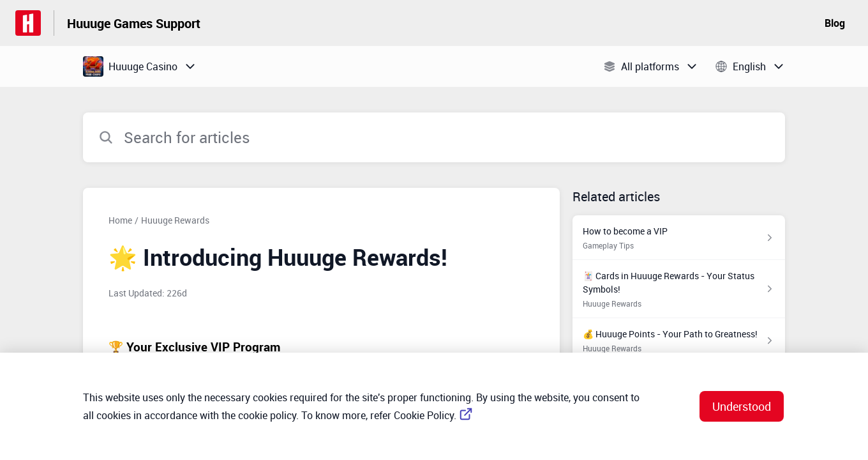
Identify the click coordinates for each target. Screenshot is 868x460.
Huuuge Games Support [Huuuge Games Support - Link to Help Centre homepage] (134, 23)
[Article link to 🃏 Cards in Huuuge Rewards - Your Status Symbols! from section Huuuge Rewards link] (679, 289)
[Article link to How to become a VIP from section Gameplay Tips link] (679, 238)
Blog (835, 23)
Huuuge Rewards (175, 220)
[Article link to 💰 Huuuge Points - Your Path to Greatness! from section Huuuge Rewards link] (679, 341)
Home (120, 220)
